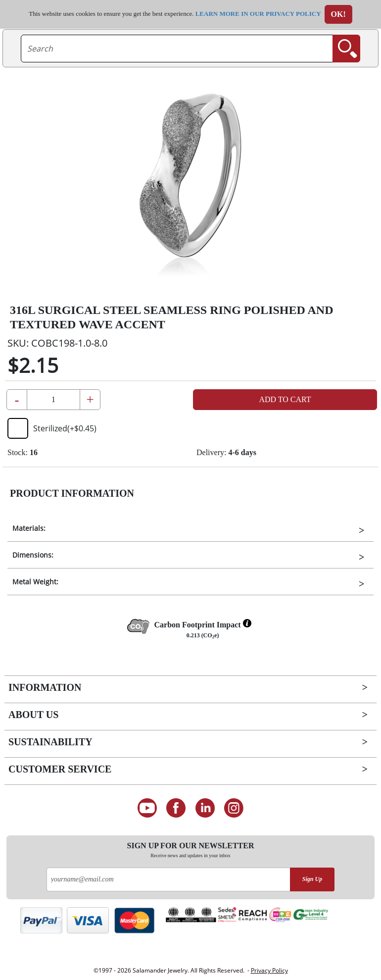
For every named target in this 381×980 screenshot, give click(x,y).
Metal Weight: (35, 582)
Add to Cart (285, 399)
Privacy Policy (269, 970)
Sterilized (52, 428)
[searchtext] (177, 49)
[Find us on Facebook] (176, 808)
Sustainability (50, 742)
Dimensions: (33, 555)
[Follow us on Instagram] (234, 808)
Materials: (29, 528)
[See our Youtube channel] (147, 808)
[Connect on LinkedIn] (205, 808)
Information (45, 687)
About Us (33, 715)
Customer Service (60, 769)
